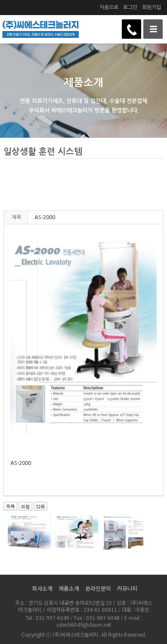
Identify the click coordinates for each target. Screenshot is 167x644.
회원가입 (152, 7)
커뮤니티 (127, 588)
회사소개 (42, 588)
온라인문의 (98, 588)
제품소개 (69, 588)
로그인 (130, 7)
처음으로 (109, 7)
